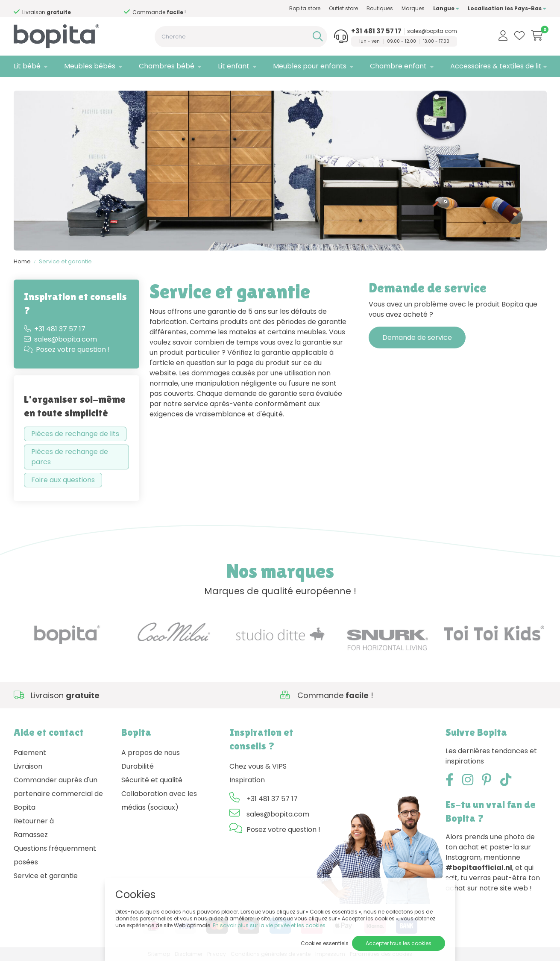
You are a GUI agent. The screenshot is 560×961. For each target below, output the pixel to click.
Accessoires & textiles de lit (496, 66)
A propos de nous (151, 753)
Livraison (28, 766)
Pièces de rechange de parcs (70, 457)
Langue (446, 8)
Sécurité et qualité (152, 780)
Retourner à (34, 821)
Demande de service (417, 338)
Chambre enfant (398, 66)
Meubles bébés (90, 66)
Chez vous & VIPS (258, 766)
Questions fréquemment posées (55, 855)
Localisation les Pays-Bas (507, 8)
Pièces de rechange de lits (75, 434)
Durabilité (138, 766)
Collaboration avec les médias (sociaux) (159, 800)
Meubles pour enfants (310, 66)
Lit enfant (234, 66)
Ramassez (31, 835)
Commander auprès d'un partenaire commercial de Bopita (58, 794)
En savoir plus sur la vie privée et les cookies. (270, 925)
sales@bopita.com (432, 31)
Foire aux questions (63, 480)
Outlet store (343, 8)
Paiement (30, 753)
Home (22, 261)
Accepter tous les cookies (399, 943)
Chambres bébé (167, 66)
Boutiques (380, 8)
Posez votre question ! (67, 349)
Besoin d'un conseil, (91, 9)
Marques (413, 8)
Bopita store (305, 8)
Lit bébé (27, 66)
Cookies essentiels (325, 943)
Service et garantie (65, 261)
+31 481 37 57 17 (376, 31)
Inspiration (247, 780)
